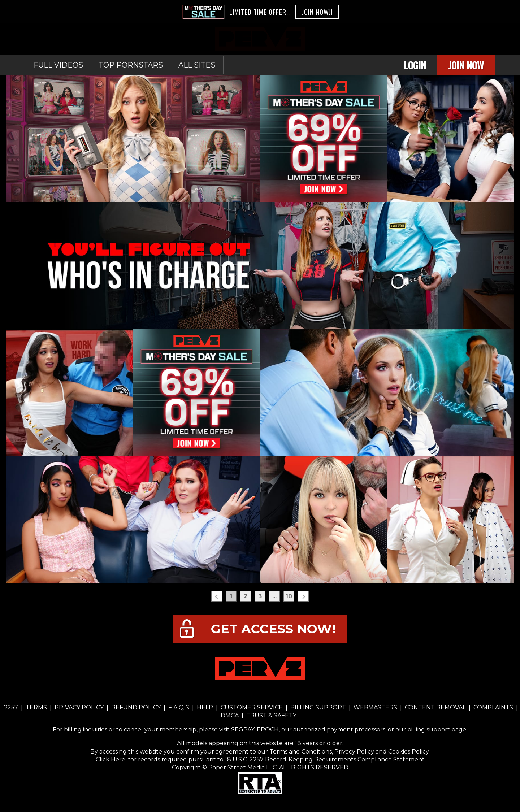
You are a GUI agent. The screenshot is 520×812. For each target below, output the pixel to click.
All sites (197, 65)
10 (289, 596)
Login (415, 65)
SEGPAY (243, 730)
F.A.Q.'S (179, 707)
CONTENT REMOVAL (435, 707)
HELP (205, 707)
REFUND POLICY (136, 707)
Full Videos (58, 65)
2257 (11, 707)
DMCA (230, 715)
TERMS (36, 707)
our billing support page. (431, 730)
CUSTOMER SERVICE (252, 707)
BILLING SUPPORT (318, 707)
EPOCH (268, 730)
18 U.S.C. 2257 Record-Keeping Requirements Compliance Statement (324, 759)
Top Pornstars (131, 65)
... (274, 596)
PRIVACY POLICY (79, 707)
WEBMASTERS (375, 707)
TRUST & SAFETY (271, 715)
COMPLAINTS (493, 707)
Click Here (111, 759)
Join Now (466, 65)
